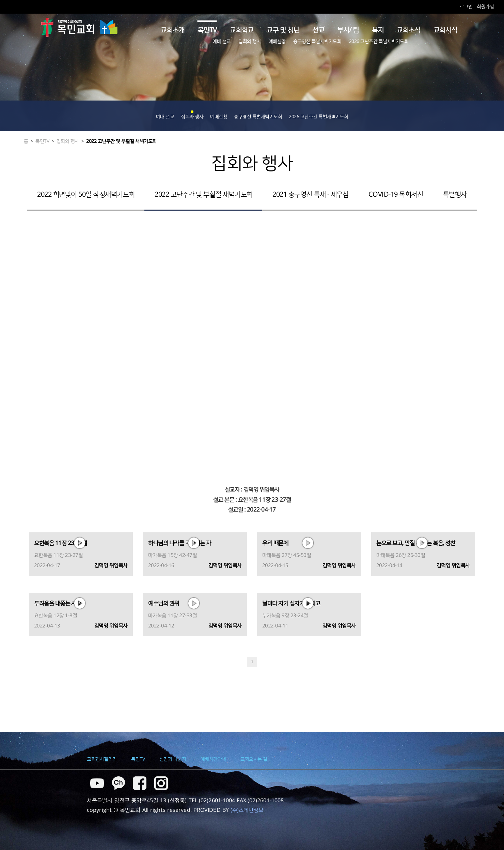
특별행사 (455, 195)
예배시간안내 (213, 759)
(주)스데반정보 (247, 810)
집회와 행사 (250, 42)
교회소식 (409, 30)
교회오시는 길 (254, 759)
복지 (378, 30)
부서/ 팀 (348, 30)
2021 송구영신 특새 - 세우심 (310, 195)
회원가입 (485, 7)
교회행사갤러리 (102, 759)
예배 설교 (222, 42)
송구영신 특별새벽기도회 (317, 42)
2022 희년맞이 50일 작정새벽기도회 (86, 195)
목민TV (207, 30)
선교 (318, 30)
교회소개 (173, 30)
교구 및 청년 (283, 30)
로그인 (467, 7)
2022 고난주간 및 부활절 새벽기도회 (121, 141)
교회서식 (445, 30)
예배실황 (277, 42)
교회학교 (242, 30)
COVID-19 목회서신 (396, 195)
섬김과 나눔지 (173, 759)
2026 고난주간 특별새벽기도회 (379, 42)
